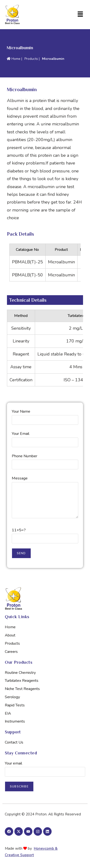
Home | (14, 59)
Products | (32, 59)
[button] (66, 14)
